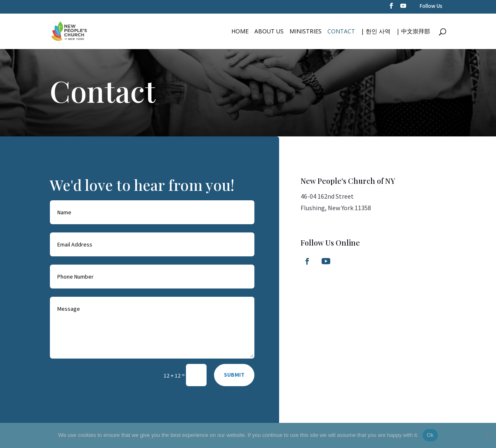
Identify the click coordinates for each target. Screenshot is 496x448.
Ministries (306, 32)
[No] (486, 435)
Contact (341, 32)
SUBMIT (234, 375)
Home (240, 32)
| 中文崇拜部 (413, 32)
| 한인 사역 (376, 32)
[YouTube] (403, 8)
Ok (430, 435)
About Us (269, 32)
